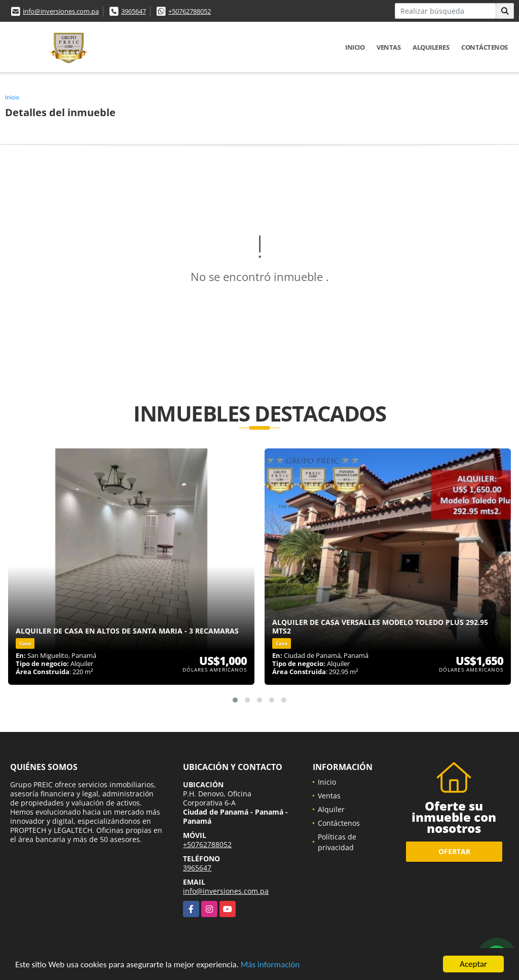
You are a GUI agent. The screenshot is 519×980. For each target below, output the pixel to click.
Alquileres (431, 47)
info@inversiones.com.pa (61, 11)
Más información (270, 965)
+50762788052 (190, 11)
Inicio (355, 47)
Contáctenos (485, 47)
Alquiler (331, 809)
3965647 (134, 11)
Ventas (388, 47)
